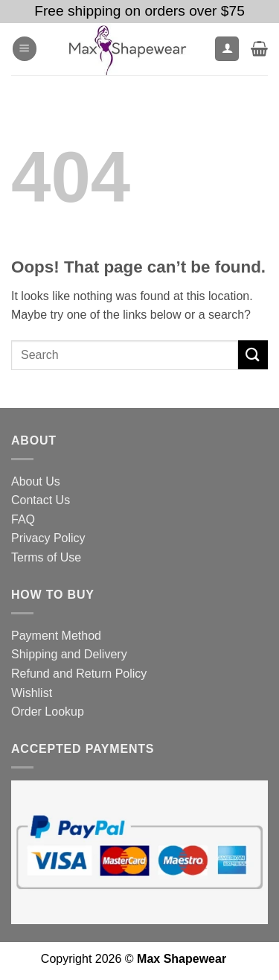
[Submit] (253, 355)
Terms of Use (46, 557)
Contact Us (41, 500)
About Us (36, 481)
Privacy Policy (48, 538)
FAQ (23, 519)
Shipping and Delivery (69, 654)
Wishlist (32, 693)
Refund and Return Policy (79, 674)
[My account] (227, 49)
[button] (25, 49)
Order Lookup (48, 712)
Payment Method (56, 636)
